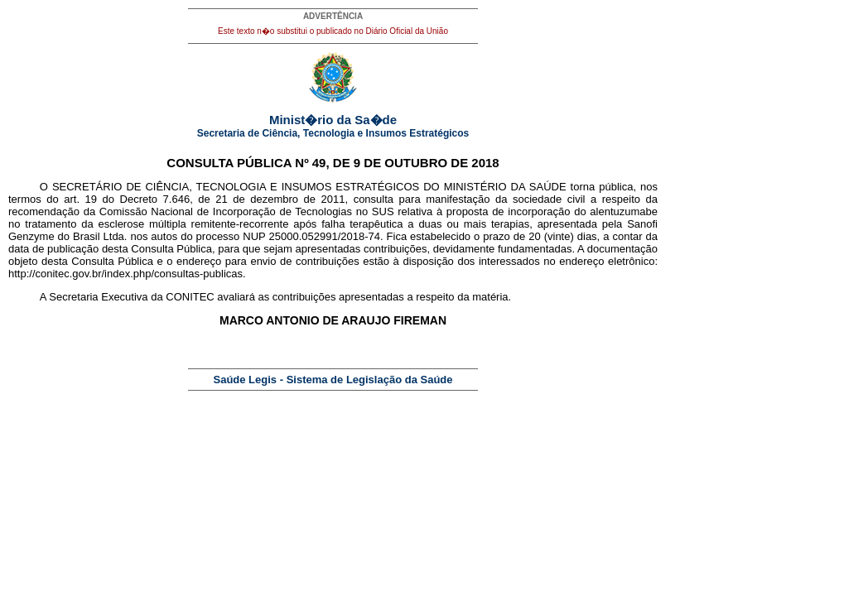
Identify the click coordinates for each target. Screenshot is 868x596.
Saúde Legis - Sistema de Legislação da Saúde (333, 380)
